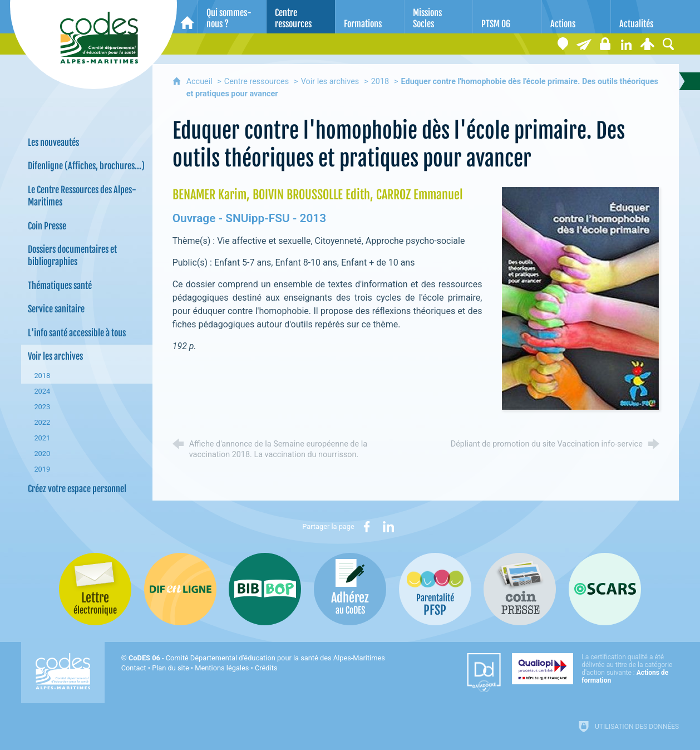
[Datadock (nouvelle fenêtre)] (484, 673)
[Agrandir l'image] (580, 298)
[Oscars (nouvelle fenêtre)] (605, 589)
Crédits (266, 668)
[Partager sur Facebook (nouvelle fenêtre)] (367, 527)
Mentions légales (222, 668)
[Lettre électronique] (584, 44)
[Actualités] (645, 17)
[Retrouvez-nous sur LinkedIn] (626, 44)
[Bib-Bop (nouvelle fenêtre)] (265, 589)
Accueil (201, 82)
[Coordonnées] (563, 44)
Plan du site (171, 668)
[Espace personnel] (647, 44)
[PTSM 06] (507, 17)
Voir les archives (330, 82)
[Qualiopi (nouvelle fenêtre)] (595, 669)
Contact (134, 668)
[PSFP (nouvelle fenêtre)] (435, 589)
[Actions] (576, 17)
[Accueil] (187, 17)
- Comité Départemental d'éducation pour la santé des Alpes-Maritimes (257, 658)
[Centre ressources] (301, 17)
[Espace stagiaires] (605, 44)
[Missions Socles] (439, 17)
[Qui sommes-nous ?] (232, 17)
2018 (380, 82)
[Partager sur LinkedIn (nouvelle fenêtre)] (388, 527)
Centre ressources (257, 82)
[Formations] (370, 17)
